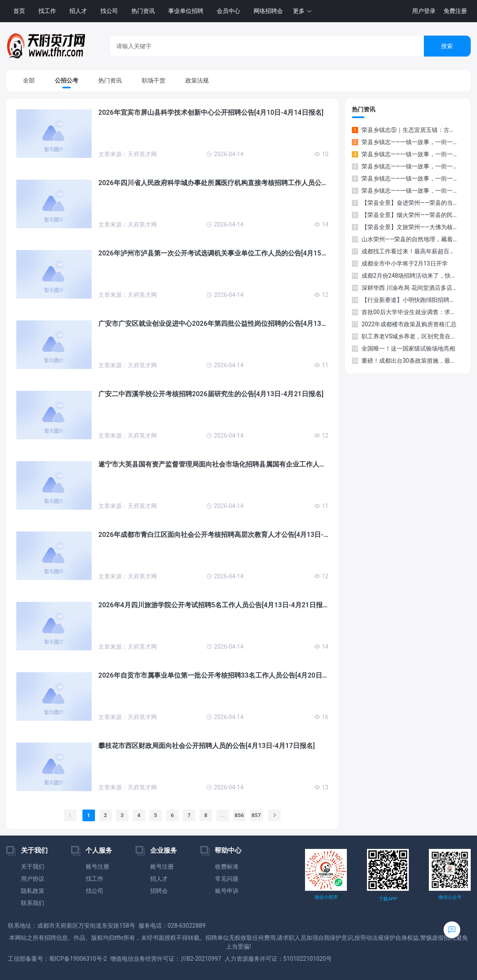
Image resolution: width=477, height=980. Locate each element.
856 (239, 815)
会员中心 (228, 11)
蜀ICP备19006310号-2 (78, 959)
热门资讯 (143, 11)
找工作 (47, 11)
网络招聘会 (268, 11)
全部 (29, 80)
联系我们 (33, 903)
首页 (19, 11)
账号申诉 (227, 891)
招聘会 (159, 891)
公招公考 (67, 80)
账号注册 (97, 867)
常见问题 (227, 879)
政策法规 (197, 80)
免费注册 (455, 11)
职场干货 (154, 80)
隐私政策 (33, 891)
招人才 (78, 11)
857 (256, 815)
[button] (303, 11)
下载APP (388, 899)
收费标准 (227, 867)
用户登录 (424, 11)
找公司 (109, 11)
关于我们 (33, 867)
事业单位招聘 (186, 11)
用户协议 (33, 879)
